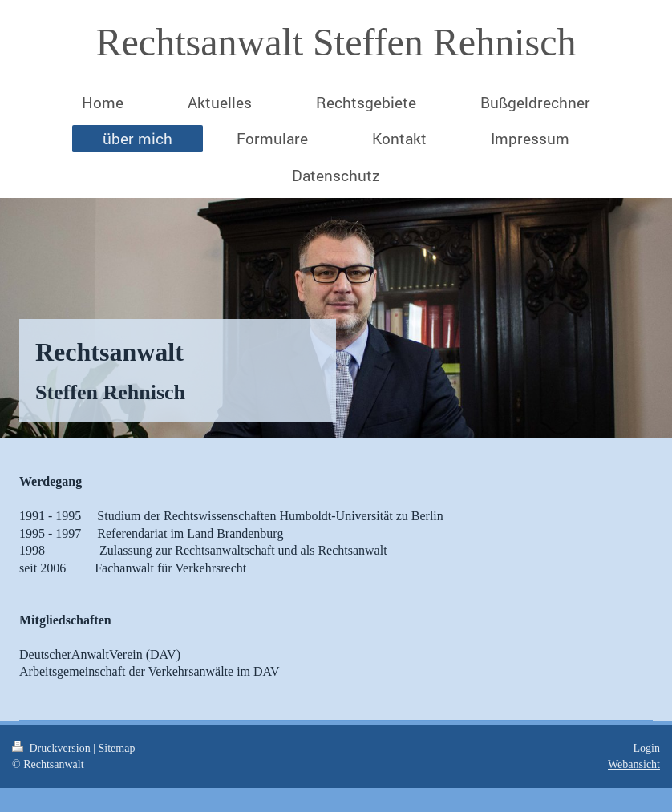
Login (647, 748)
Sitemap (117, 748)
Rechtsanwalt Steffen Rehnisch (336, 42)
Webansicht (634, 764)
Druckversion (53, 748)
